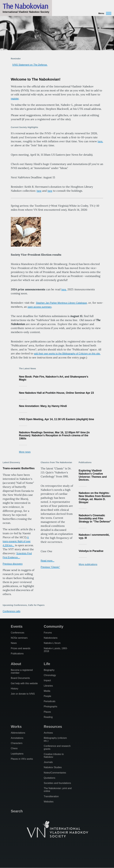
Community (54, 626)
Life (47, 664)
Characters (17, 743)
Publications (17, 654)
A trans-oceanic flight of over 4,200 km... (17, 541)
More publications (88, 564)
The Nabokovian (25, 6)
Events (17, 626)
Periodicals (50, 701)
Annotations (17, 738)
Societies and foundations (57, 783)
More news (25, 452)
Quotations (50, 778)
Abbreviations (18, 733)
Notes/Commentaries (55, 773)
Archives (48, 733)
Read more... (47, 561)
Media (47, 691)
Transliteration (51, 796)
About (16, 664)
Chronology (50, 675)
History (15, 689)
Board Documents (20, 678)
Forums (48, 633)
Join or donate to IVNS (23, 694)
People (47, 696)
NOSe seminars (19, 638)
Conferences (18, 633)
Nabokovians (51, 638)
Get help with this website (24, 683)
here (39, 191)
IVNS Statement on (30, 65)
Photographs (51, 707)
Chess (14, 748)
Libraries (48, 686)
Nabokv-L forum (52, 643)
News (14, 643)
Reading (48, 717)
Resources (53, 727)
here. (64, 290)
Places (47, 712)
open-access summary (40, 307)
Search (17, 811)
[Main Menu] (104, 13)
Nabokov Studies (53, 767)
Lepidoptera (17, 754)
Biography (49, 670)
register (15, 99)
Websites (49, 802)
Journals (48, 762)
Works (16, 727)
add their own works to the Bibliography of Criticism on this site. (67, 354)
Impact (47, 680)
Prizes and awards (21, 648)
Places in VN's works (22, 759)
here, (100, 141)
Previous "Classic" (50, 567)
